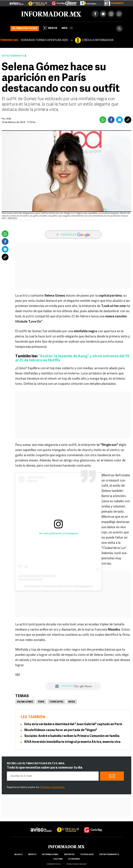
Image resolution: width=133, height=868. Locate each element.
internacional (50, 855)
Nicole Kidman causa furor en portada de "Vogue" (61, 730)
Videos (50, 28)
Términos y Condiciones (52, 787)
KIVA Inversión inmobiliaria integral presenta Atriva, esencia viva (72, 742)
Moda (72, 702)
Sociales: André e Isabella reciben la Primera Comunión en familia (72, 736)
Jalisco (18, 855)
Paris (41, 702)
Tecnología (87, 855)
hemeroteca (54, 864)
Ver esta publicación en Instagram (58, 533)
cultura (58, 859)
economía (74, 859)
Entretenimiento (13, 56)
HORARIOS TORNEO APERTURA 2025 (44, 40)
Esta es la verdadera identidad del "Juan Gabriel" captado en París (73, 724)
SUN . (9, 119)
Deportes (69, 855)
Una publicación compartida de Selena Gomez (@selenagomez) (58, 586)
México (32, 855)
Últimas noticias (25, 28)
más (67, 28)
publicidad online (76, 864)
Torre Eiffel (56, 702)
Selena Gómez (25, 702)
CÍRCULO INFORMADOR (98, 40)
